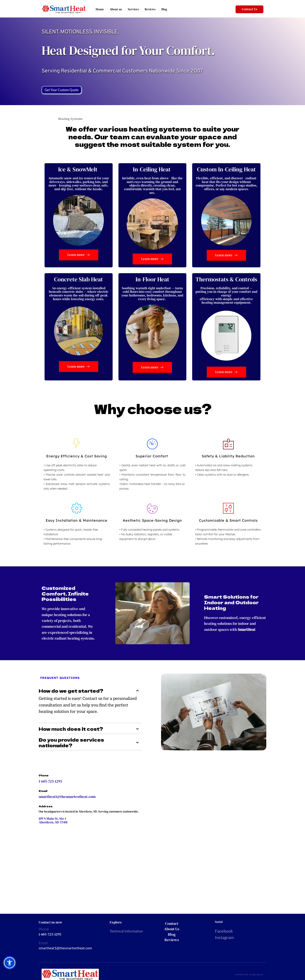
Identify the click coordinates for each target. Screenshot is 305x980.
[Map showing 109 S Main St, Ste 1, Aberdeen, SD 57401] (147, 862)
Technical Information (126, 931)
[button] (90, 691)
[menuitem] (181, 923)
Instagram (225, 937)
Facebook (224, 931)
